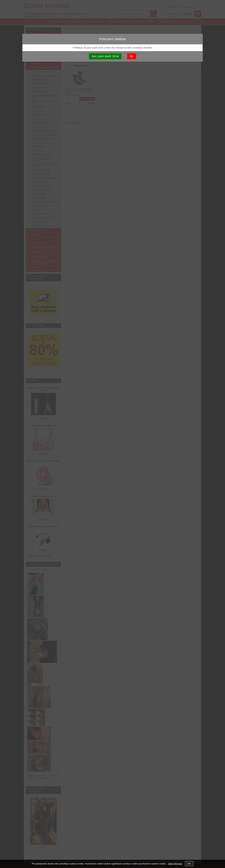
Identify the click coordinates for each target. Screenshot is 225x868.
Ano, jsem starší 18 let (105, 56)
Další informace (175, 864)
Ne (132, 56)
